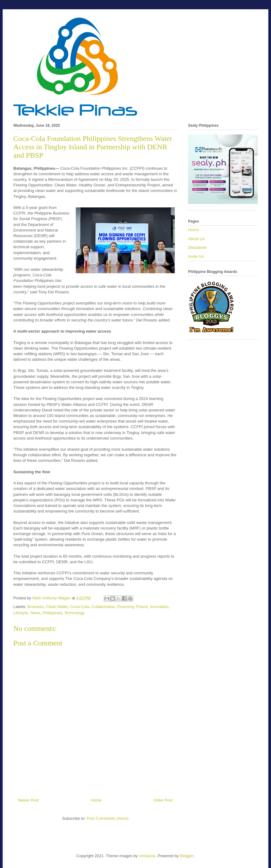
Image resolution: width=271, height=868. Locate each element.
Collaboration (103, 607)
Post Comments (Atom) (108, 818)
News (35, 613)
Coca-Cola (80, 607)
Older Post (163, 800)
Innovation (159, 607)
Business (36, 607)
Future (142, 607)
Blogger (187, 856)
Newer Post (28, 800)
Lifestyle (21, 613)
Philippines (52, 613)
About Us (196, 239)
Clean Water (57, 607)
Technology (75, 613)
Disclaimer (198, 247)
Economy (125, 607)
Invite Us (196, 256)
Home (96, 800)
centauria (147, 856)
